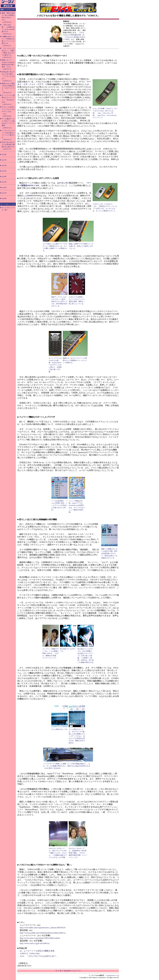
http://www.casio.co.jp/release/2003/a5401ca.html (40, 938)
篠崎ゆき (49, 656)
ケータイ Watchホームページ (68, 971)
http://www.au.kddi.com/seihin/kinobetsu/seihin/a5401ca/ (43, 933)
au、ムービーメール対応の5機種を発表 (37, 951)
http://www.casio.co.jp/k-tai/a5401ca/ (35, 943)
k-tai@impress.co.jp (112, 975)
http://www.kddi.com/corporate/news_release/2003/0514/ (43, 928)
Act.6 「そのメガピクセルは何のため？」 (39, 956)
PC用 (76, 42)
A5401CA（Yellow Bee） (31, 953)
